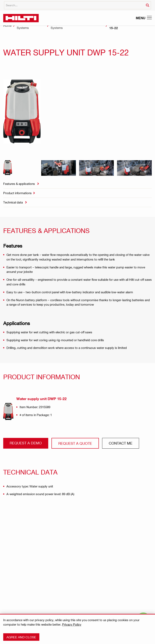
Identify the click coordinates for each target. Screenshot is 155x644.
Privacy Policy (72, 624)
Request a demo (26, 443)
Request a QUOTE (75, 443)
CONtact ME (121, 443)
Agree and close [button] (21, 637)
